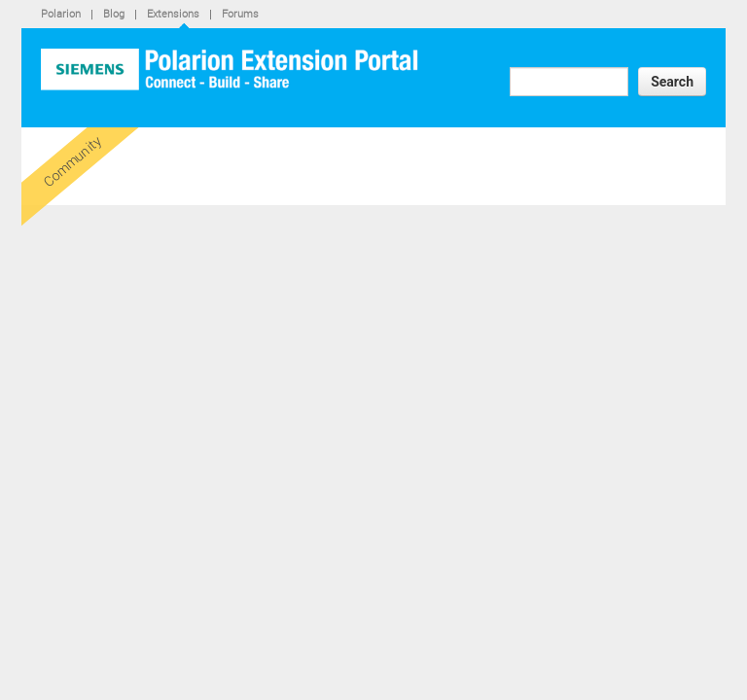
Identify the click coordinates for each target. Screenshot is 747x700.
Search (672, 82)
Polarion (61, 13)
